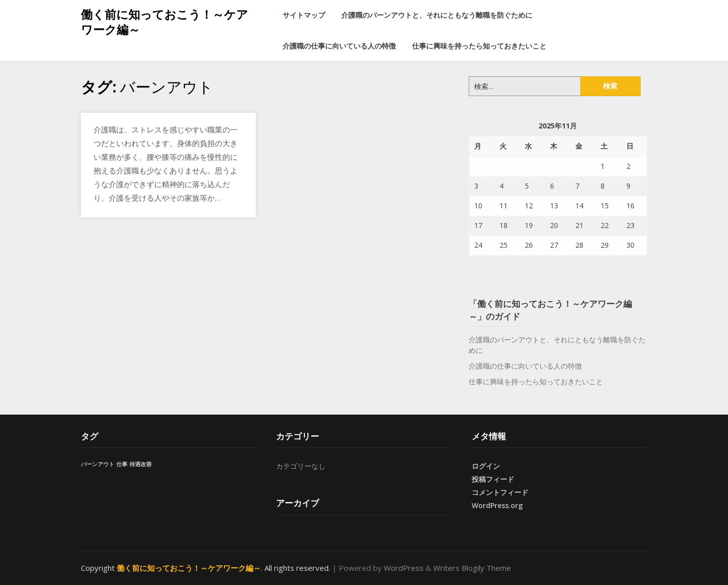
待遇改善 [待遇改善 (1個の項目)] (141, 464)
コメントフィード (500, 492)
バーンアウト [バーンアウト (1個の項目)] (98, 464)
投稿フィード (493, 479)
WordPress (404, 568)
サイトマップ (304, 15)
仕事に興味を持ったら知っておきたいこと (479, 46)
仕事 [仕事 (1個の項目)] (122, 464)
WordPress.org (497, 505)
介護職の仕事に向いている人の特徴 (339, 46)
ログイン (486, 466)
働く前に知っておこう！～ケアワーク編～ (165, 22)
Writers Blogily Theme (472, 568)
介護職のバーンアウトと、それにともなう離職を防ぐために (437, 15)
